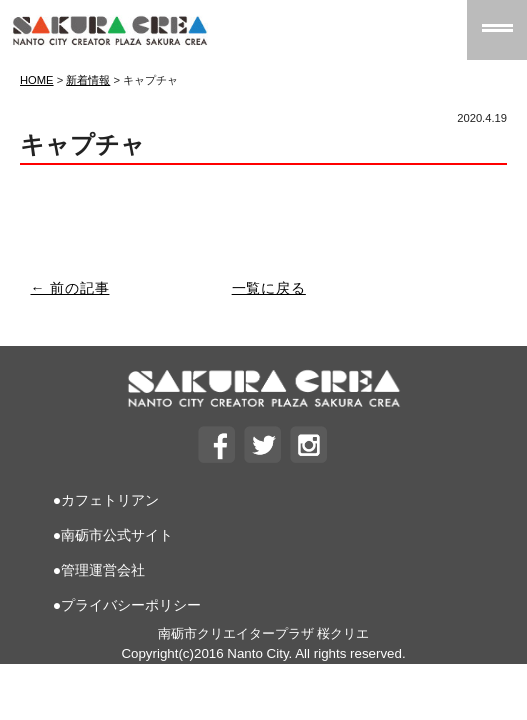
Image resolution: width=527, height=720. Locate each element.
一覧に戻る (269, 288)
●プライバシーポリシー (127, 605)
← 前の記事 (70, 288)
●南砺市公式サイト (113, 535)
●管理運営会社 (99, 570)
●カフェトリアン (106, 500)
